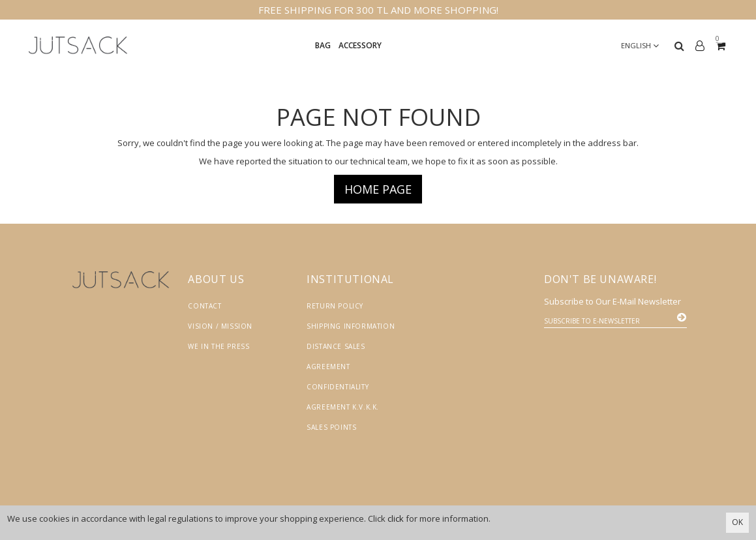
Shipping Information (351, 326)
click (396, 518)
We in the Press (219, 346)
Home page (378, 189)
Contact (204, 306)
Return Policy (335, 306)
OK (737, 522)
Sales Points (331, 427)
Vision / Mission (220, 326)
